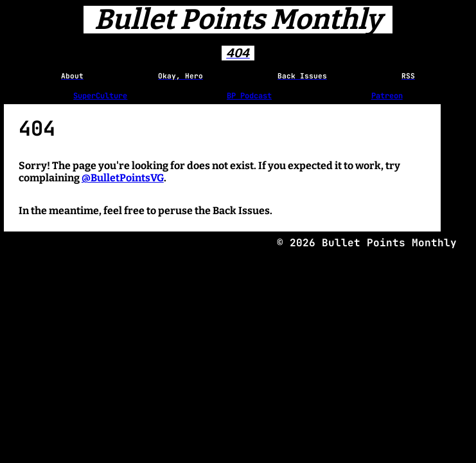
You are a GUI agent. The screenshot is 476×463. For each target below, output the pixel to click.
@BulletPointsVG (123, 178)
